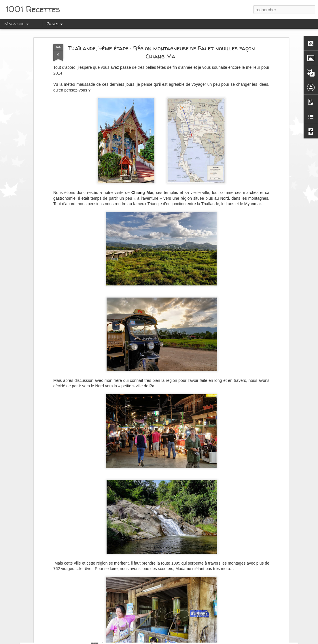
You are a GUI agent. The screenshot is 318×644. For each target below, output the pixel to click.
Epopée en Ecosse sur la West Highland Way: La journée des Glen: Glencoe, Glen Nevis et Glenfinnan (153, 579)
